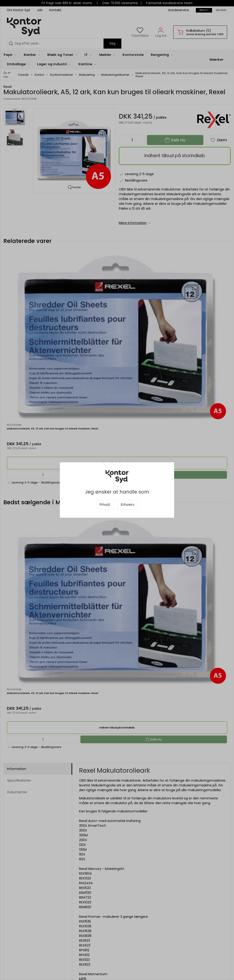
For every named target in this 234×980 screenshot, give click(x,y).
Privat (105, 505)
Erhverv (128, 505)
